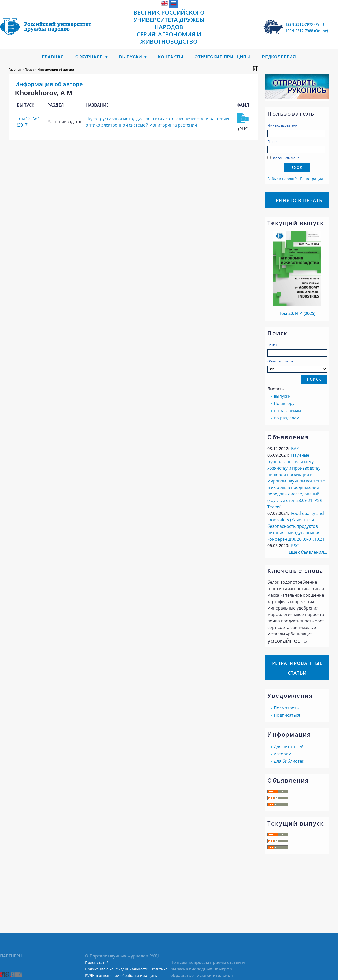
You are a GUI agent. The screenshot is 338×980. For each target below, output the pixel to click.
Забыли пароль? (282, 179)
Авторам (283, 754)
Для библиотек (289, 761)
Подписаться (287, 715)
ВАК (295, 449)
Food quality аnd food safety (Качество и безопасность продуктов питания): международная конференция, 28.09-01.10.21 (296, 526)
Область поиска (297, 366)
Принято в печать (297, 200)
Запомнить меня (285, 158)
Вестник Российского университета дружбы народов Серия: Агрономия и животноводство (169, 27)
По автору (284, 403)
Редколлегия (279, 57)
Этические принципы (223, 57)
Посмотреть (286, 708)
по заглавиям (288, 411)
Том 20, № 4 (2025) (297, 313)
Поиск (272, 345)
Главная (53, 57)
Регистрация (312, 179)
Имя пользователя (282, 125)
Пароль (273, 142)
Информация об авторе (56, 69)
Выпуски (131, 57)
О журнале (89, 57)
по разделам (287, 418)
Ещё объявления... (308, 552)
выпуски (282, 396)
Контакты (171, 57)
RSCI (295, 546)
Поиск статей (97, 963)
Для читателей (289, 747)
